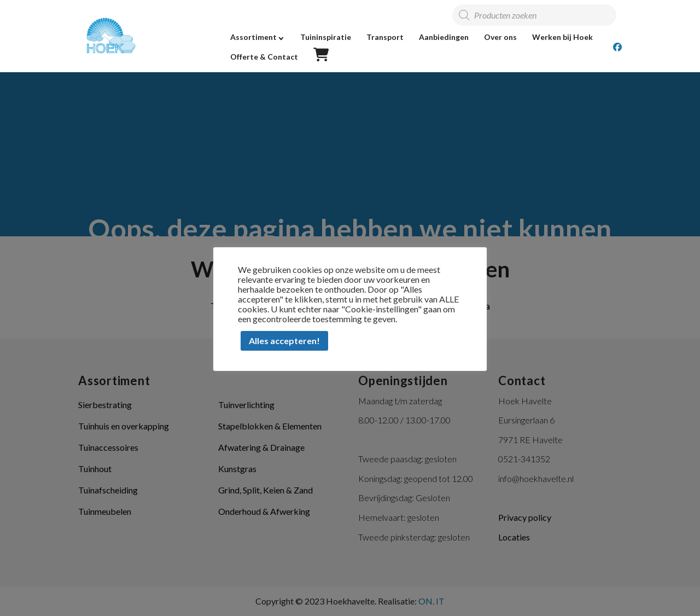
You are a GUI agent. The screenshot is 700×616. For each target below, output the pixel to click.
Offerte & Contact (264, 57)
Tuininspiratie (326, 37)
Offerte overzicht (321, 55)
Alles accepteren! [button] (284, 341)
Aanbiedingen (444, 37)
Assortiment (253, 37)
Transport (385, 37)
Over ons (500, 37)
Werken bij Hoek (562, 37)
